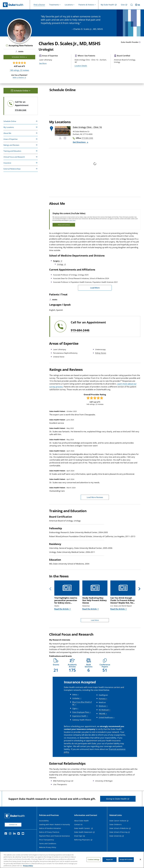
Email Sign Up (80, 836)
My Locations (9, 127)
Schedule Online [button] (19, 57)
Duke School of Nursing (118, 832)
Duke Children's (116, 824)
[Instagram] (11, 834)
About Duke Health (81, 821)
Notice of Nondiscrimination (50, 828)
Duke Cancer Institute (118, 821)
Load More (95, 288)
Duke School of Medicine (119, 828)
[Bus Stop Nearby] (65, 139)
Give (123, 5)
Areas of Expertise (10, 139)
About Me (7, 133)
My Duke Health (107, 5)
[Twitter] (19, 834)
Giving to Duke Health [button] (116, 799)
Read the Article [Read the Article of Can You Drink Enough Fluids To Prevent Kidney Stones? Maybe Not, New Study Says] (118, 609)
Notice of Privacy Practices (49, 832)
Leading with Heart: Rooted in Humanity (55, 824)
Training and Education (12, 151)
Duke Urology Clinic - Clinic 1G (87, 127)
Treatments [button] (54, 5)
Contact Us (13, 825)
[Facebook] (6, 834)
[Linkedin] (15, 834)
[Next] (139, 589)
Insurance (7, 163)
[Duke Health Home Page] (15, 816)
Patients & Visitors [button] (86, 5)
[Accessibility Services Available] (60, 139)
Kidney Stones (101, 353)
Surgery (57, 261)
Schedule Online (10, 121)
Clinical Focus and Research (14, 157)
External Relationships (12, 169)
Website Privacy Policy (48, 847)
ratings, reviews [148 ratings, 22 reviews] (19, 70)
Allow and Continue (64, 225)
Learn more (72, 220)
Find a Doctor (39, 5)
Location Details (81, 66)
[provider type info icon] (140, 42)
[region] (72, 860)
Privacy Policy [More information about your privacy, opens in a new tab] (28, 866)
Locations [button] (69, 5)
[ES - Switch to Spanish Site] (138, 5)
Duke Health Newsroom (83, 832)
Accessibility (44, 821)
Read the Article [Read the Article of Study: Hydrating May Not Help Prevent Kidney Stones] (89, 609)
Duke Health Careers (82, 828)
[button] (56, 665)
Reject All (109, 859)
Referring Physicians (82, 840)
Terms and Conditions (48, 844)
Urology (60, 264)
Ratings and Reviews (11, 145)
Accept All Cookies (126, 859)
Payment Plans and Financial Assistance (54, 836)
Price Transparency (47, 840)
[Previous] (51, 589)
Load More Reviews (95, 497)
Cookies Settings (93, 859)
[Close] (140, 859)
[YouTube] (23, 834)
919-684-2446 (80, 330)
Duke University (115, 836)
